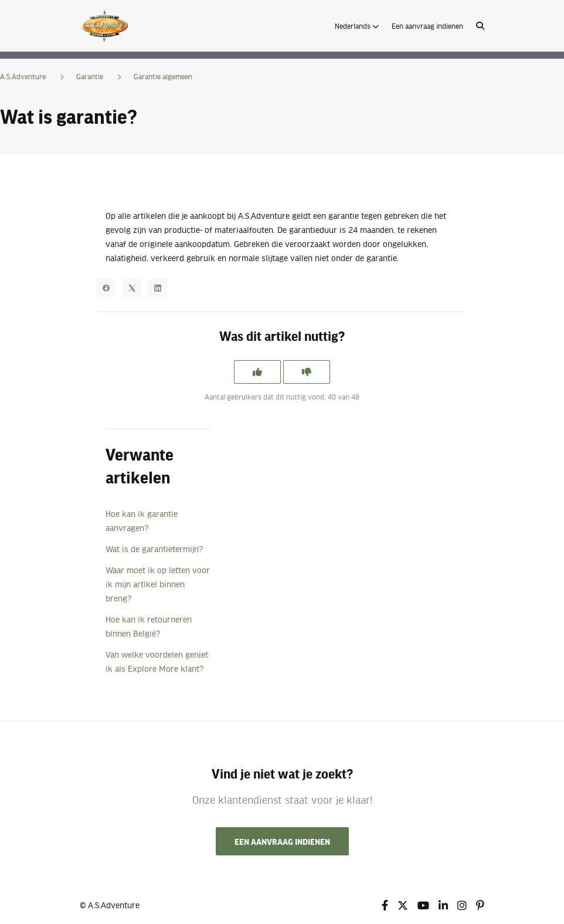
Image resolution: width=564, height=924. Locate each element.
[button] (357, 26)
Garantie (90, 76)
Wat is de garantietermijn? (154, 549)
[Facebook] (106, 288)
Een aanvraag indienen (427, 26)
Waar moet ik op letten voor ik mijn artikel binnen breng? (158, 584)
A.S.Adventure (23, 76)
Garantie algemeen (163, 76)
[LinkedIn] (158, 288)
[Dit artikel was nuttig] (257, 372)
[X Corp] (132, 288)
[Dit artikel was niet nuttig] (307, 372)
